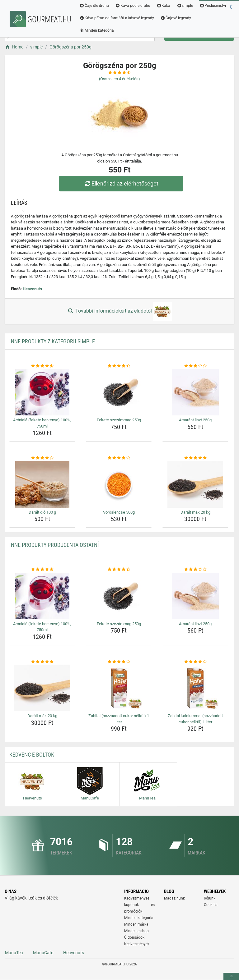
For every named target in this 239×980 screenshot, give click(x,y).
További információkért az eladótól (119, 311)
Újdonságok (134, 937)
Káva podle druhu (133, 6)
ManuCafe (43, 953)
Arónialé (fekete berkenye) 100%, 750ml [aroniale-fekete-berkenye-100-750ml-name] (42, 423)
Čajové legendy (176, 18)
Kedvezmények (137, 944)
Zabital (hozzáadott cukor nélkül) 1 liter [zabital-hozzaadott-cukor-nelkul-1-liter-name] (119, 719)
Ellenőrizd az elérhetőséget (121, 183)
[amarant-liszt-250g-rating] (195, 366)
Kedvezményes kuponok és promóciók (139, 905)
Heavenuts (32, 289)
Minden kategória (97, 30)
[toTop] (231, 976)
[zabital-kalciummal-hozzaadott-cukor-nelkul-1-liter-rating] (195, 662)
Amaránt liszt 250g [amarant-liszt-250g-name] (195, 420)
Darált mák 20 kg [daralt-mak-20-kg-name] (195, 512)
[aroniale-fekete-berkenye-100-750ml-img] (42, 392)
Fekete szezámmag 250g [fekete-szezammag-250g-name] (119, 420)
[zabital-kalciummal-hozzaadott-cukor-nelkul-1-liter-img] (195, 688)
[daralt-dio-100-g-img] (42, 484)
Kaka (164, 6)
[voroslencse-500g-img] (119, 484)
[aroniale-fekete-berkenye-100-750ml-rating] (42, 366)
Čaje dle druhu (94, 6)
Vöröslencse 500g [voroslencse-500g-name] (119, 512)
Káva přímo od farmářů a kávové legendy (117, 18)
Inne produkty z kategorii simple (52, 341)
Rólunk (210, 898)
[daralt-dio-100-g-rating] (42, 458)
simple (185, 6)
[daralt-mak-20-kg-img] (195, 484)
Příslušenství (213, 6)
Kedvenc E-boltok (32, 755)
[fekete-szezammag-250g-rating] (119, 366)
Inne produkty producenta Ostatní (54, 545)
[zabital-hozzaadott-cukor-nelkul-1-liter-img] (119, 688)
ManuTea (14, 953)
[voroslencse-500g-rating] (119, 458)
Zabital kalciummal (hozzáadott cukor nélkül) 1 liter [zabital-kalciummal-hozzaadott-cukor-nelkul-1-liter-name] (195, 719)
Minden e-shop (136, 931)
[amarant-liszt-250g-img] (195, 392)
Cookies (211, 905)
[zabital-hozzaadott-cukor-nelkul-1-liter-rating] (119, 662)
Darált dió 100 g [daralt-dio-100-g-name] (42, 512)
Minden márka (136, 924)
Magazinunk (174, 898)
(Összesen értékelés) (119, 79)
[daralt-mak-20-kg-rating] (195, 458)
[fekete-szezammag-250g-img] (119, 392)
